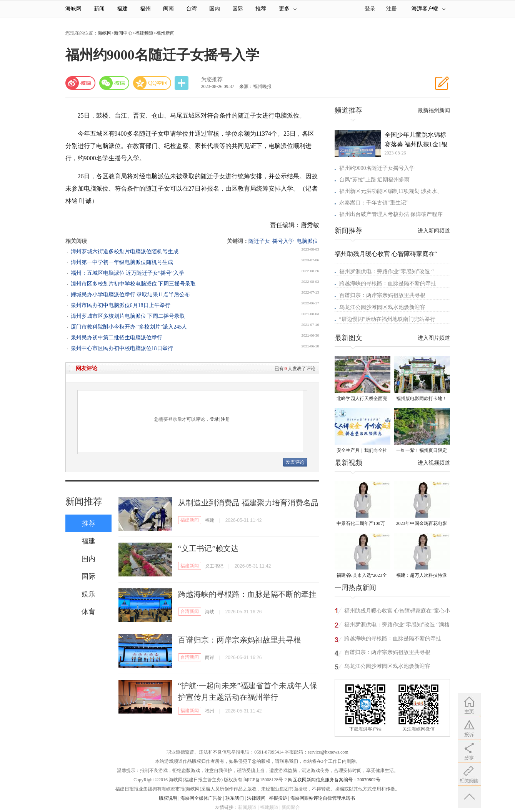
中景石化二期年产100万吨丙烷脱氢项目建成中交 (362, 524)
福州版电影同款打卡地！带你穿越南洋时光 (422, 399)
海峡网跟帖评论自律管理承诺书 (323, 798)
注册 (392, 9)
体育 (88, 612)
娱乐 (88, 594)
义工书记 (214, 566)
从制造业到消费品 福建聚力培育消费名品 (248, 503)
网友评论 (87, 368)
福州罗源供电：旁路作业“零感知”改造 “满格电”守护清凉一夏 (397, 626)
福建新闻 (190, 520)
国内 (215, 9)
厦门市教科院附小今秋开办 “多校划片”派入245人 (129, 327)
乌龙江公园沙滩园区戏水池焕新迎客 (382, 307)
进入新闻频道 (434, 231)
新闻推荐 (84, 501)
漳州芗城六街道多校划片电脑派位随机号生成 (125, 252)
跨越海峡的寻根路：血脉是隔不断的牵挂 (247, 594)
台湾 (192, 9)
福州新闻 (165, 33)
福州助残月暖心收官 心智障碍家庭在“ (386, 254)
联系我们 (235, 798)
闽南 (168, 9)
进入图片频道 (434, 338)
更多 (288, 9)
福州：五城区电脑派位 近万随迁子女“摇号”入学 (128, 273)
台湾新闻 (190, 611)
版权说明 (168, 798)
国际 (238, 9)
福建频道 (144, 33)
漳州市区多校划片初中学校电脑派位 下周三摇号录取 (133, 284)
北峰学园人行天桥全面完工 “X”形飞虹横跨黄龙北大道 (362, 399)
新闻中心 (123, 33)
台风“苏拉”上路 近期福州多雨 (375, 180)
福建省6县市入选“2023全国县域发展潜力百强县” (362, 576)
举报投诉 (278, 798)
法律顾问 (256, 798)
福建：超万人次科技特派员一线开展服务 (422, 576)
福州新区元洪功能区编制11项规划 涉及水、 (391, 191)
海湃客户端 (428, 9)
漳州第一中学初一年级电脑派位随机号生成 (122, 262)
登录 (214, 419)
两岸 (210, 658)
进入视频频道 (434, 463)
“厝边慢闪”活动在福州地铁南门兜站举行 (387, 319)
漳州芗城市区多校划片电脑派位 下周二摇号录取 (128, 316)
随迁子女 (259, 241)
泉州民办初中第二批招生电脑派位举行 (117, 338)
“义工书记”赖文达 (208, 548)
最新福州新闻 (434, 110)
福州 (145, 9)
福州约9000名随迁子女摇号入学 (377, 168)
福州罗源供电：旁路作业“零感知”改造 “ (387, 271)
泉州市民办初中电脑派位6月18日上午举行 (121, 305)
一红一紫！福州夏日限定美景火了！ (422, 451)
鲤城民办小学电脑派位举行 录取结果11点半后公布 (131, 295)
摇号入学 (283, 241)
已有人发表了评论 (295, 369)
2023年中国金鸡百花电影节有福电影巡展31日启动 (422, 524)
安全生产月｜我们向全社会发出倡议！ (362, 451)
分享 (182, 83)
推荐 (261, 9)
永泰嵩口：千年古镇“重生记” (374, 203)
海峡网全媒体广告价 (201, 798)
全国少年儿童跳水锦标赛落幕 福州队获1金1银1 (416, 140)
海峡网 (73, 9)
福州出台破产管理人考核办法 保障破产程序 (391, 214)
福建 (122, 9)
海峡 (210, 612)
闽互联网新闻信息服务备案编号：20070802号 (334, 780)
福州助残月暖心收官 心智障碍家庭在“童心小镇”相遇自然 (397, 612)
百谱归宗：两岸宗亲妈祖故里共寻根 (240, 640)
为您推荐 (212, 79)
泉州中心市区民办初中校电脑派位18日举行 (122, 348)
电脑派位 (307, 241)
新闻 (99, 9)
